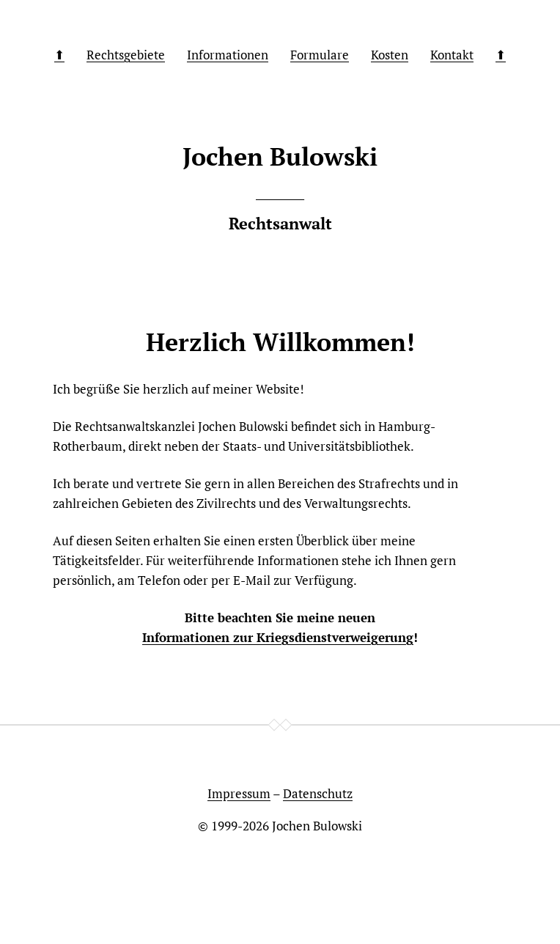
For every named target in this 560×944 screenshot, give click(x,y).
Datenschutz (318, 793)
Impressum (239, 793)
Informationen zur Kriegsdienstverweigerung (278, 637)
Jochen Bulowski (317, 826)
